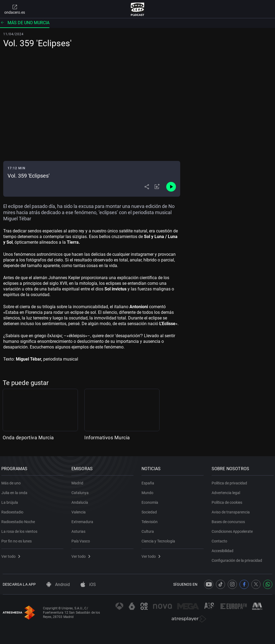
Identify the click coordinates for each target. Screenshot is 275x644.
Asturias (80, 529)
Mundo (149, 491)
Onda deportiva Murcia (28, 438)
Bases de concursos (230, 520)
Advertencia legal (227, 491)
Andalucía (81, 500)
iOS (88, 584)
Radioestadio (14, 510)
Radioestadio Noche (19, 520)
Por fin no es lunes (18, 539)
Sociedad (151, 510)
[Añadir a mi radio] (157, 187)
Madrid (79, 481)
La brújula (11, 500)
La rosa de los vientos (21, 529)
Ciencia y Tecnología (160, 539)
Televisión (151, 520)
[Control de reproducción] (171, 187)
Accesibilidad (224, 549)
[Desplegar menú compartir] (147, 187)
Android (58, 584)
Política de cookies (228, 500)
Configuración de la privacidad (238, 558)
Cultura (149, 529)
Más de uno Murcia (25, 23)
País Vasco (82, 539)
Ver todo (12, 554)
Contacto (221, 539)
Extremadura (84, 520)
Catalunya (81, 491)
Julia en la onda (16, 491)
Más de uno (12, 481)
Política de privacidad (231, 481)
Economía (151, 500)
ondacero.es (15, 9)
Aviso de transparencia (232, 510)
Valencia (80, 510)
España (149, 481)
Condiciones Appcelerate (234, 529)
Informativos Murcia (107, 438)
